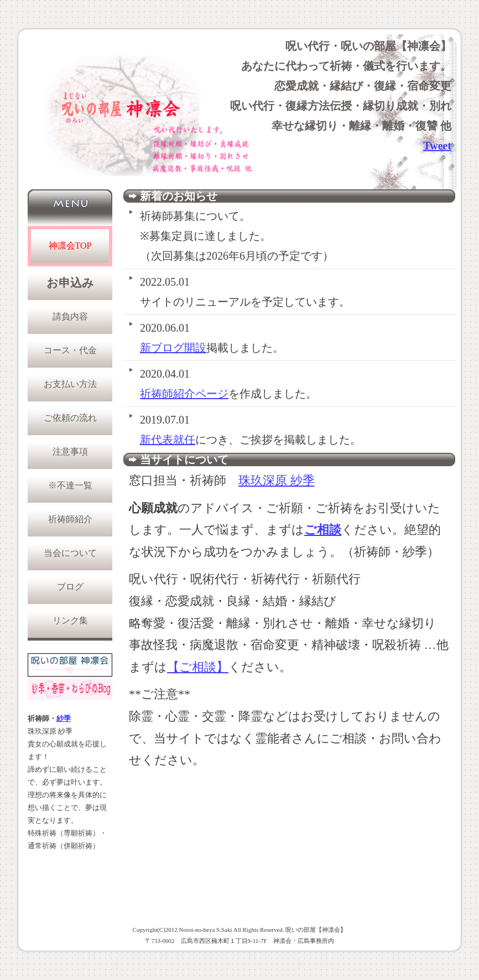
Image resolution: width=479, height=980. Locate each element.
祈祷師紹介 (70, 519)
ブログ (70, 587)
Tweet (437, 146)
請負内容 (70, 316)
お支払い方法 (70, 384)
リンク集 (70, 620)
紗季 (64, 719)
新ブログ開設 (173, 348)
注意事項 (70, 452)
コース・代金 (70, 350)
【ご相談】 (198, 667)
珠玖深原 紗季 (277, 480)
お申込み (70, 283)
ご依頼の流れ (70, 418)
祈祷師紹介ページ (184, 394)
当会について (70, 553)
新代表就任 (168, 440)
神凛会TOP (70, 246)
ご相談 (323, 530)
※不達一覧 (70, 485)
